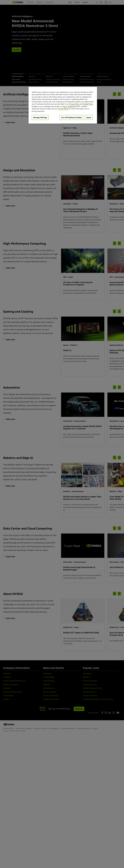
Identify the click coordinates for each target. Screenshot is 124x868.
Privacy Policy (74, 104)
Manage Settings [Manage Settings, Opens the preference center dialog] (40, 117)
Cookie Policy (88, 104)
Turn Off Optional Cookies (71, 117)
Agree (89, 117)
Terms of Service (69, 106)
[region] (63, 105)
